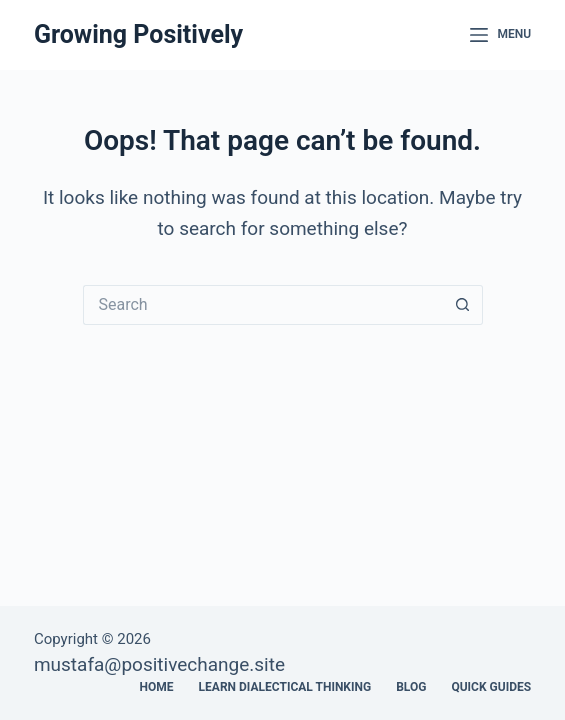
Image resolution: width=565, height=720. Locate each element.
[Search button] (463, 305)
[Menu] (500, 35)
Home (157, 687)
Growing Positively (138, 34)
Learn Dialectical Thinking (285, 687)
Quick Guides (491, 687)
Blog (411, 687)
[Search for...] (263, 305)
